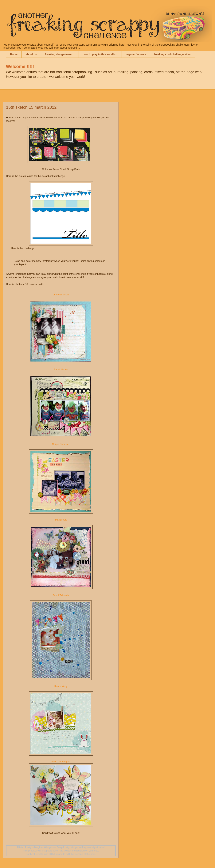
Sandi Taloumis (61, 595)
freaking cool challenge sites (172, 54)
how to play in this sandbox (100, 54)
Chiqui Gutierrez (61, 444)
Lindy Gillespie (61, 295)
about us (31, 54)
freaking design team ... (60, 54)
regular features (136, 54)
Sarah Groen (61, 369)
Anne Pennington (61, 762)
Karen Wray (61, 686)
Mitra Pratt (61, 520)
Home (14, 54)
